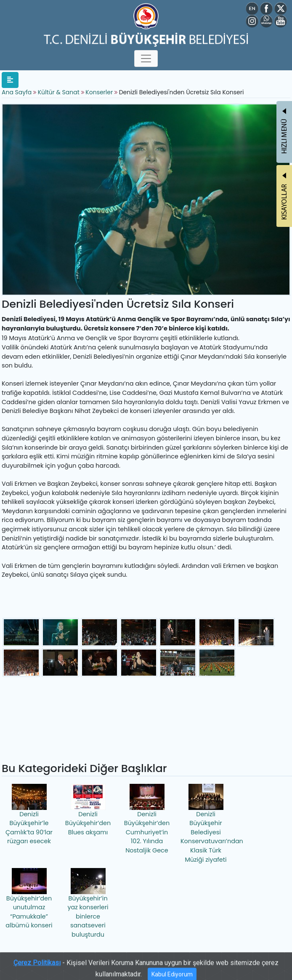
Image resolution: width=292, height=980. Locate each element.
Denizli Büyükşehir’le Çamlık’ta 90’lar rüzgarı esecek (29, 815)
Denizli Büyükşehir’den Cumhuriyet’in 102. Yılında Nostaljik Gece (147, 819)
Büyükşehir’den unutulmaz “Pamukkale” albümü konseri (29, 899)
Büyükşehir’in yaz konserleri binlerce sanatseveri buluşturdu (88, 903)
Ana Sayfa (17, 92)
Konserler (99, 92)
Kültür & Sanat (60, 92)
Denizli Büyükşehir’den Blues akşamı (88, 810)
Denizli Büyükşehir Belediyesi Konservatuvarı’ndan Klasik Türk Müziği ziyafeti (207, 824)
